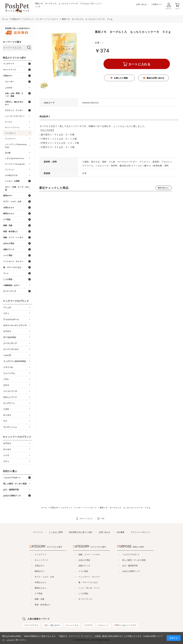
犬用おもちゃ (33, 582)
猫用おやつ (32, 571)
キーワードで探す (12, 42)
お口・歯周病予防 (137, 566)
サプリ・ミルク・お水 (37, 577)
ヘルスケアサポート (138, 554)
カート (178, 9)
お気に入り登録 (121, 78)
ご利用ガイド (156, 4)
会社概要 (121, 532)
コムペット (103, 625)
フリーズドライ (31, 625)
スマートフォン (86, 519)
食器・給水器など (35, 605)
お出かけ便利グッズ (138, 571)
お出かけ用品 (84, 560)
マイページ (38, 532)
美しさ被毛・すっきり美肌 (141, 560)
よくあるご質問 (56, 532)
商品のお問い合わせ (155, 78)
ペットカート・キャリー (89, 577)
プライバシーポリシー (140, 532)
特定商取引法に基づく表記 (81, 532)
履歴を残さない (164, 188)
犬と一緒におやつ (52, 625)
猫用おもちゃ (33, 588)
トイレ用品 (83, 571)
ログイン (169, 9)
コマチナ (88, 625)
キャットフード (34, 560)
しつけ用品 (83, 593)
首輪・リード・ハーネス (89, 554)
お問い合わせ (141, 4)
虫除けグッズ (84, 566)
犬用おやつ (32, 566)
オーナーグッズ (85, 599)
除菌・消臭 (32, 599)
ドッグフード (33, 554)
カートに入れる (139, 64)
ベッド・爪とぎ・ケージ (89, 588)
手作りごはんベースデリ (125, 625)
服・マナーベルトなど (88, 582)
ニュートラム (72, 625)
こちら (9, 640)
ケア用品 (32, 593)
